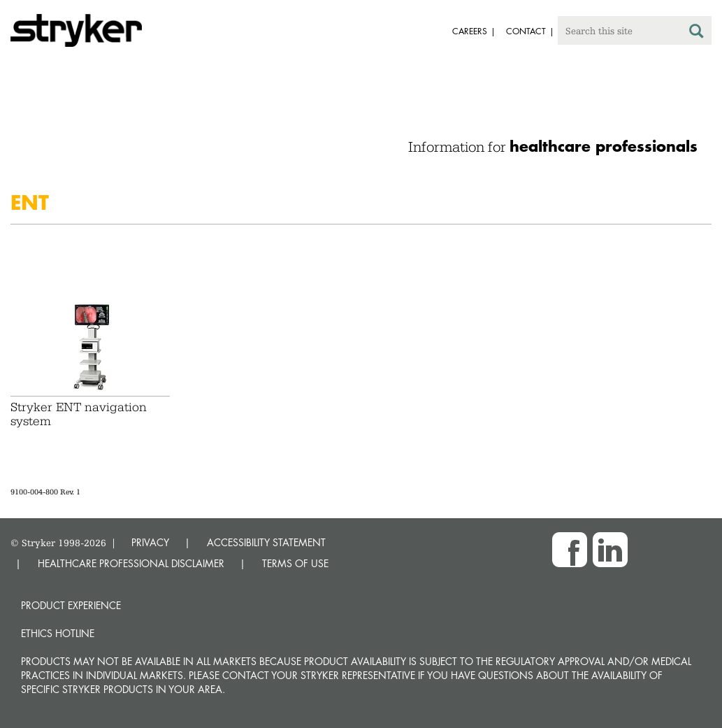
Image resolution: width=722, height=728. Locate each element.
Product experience (71, 605)
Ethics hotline (58, 633)
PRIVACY (150, 542)
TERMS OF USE (295, 563)
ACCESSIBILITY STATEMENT (266, 542)
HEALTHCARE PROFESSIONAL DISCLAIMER (131, 563)
